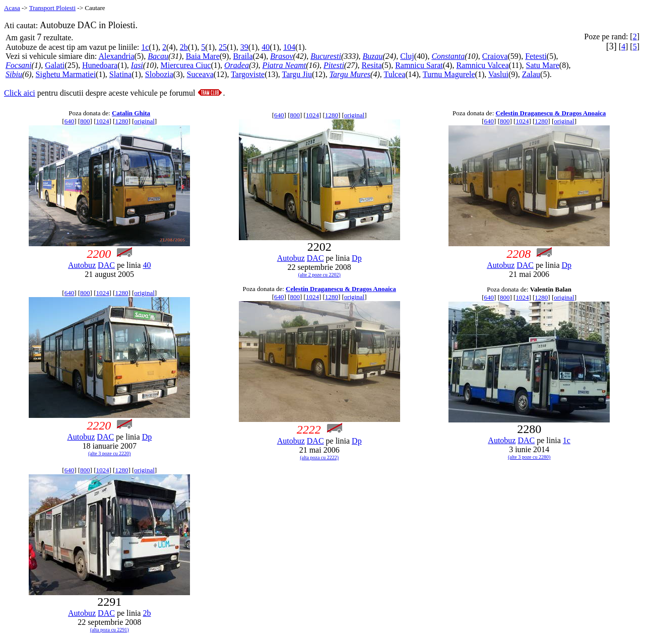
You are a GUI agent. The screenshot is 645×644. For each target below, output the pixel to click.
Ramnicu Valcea (482, 65)
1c (145, 47)
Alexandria (116, 56)
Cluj (407, 56)
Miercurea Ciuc (185, 65)
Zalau (531, 74)
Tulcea (394, 74)
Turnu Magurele (449, 74)
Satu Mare (543, 65)
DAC (106, 265)
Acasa (12, 8)
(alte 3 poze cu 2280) (529, 457)
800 (85, 121)
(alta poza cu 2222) (319, 457)
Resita (371, 65)
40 (266, 47)
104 (289, 47)
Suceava (200, 74)
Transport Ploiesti (52, 8)
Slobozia (159, 74)
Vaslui (498, 74)
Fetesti (536, 56)
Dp (357, 258)
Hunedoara (100, 65)
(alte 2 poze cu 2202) (319, 275)
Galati (55, 65)
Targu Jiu (297, 74)
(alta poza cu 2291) (110, 630)
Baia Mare (203, 56)
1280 (121, 121)
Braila (243, 56)
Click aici (20, 93)
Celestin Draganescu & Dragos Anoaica (551, 113)
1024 (103, 121)
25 (223, 47)
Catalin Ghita (131, 113)
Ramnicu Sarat (419, 65)
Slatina (120, 74)
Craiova (495, 56)
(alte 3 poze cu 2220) (109, 453)
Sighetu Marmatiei (66, 74)
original (144, 121)
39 (244, 47)
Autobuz (82, 265)
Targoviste (248, 74)
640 (70, 121)
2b (184, 47)
